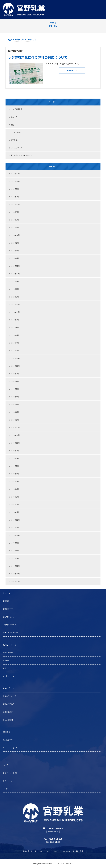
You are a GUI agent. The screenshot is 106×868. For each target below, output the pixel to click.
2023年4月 (15, 258)
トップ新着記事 (16, 109)
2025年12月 (15, 174)
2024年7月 (15, 220)
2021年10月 (15, 312)
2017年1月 (15, 558)
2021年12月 (15, 304)
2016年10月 (15, 581)
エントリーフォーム (10, 748)
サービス (7, 593)
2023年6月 (15, 251)
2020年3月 (15, 404)
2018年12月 (15, 520)
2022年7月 (15, 289)
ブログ (5, 789)
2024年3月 (15, 228)
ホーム (6, 765)
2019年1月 (15, 512)
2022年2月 (15, 297)
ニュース (14, 117)
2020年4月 (15, 397)
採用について (8, 740)
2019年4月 (15, 489)
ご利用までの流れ (9, 625)
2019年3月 (15, 497)
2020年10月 (15, 366)
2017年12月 (15, 535)
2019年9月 (15, 451)
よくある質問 (8, 720)
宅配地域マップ (9, 617)
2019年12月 (15, 428)
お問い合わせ (9, 688)
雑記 (12, 125)
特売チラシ (15, 140)
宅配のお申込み (9, 704)
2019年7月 (15, 466)
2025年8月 (15, 189)
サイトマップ (8, 781)
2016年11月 (15, 574)
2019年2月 (15, 504)
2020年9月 (15, 374)
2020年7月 (15, 389)
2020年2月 (15, 412)
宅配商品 (6, 601)
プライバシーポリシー (11, 773)
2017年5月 (15, 551)
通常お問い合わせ (9, 696)
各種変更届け (8, 712)
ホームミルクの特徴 (10, 633)
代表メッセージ (9, 653)
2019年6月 (15, 474)
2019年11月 (15, 435)
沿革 (4, 668)
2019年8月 (15, 458)
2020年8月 (15, 381)
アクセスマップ (8, 676)
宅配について (8, 609)
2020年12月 (15, 358)
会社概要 (6, 661)
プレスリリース (16, 148)
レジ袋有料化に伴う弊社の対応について (38, 57)
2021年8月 (15, 327)
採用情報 (7, 732)
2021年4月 (15, 343)
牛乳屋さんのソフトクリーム (21, 155)
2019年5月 (15, 481)
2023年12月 (15, 235)
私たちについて (10, 645)
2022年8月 (15, 281)
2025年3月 (15, 197)
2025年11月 (15, 181)
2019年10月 (15, 443)
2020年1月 (15, 420)
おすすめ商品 (16, 132)
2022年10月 (15, 274)
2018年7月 (15, 528)
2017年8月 (15, 543)
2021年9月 (15, 320)
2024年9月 (15, 212)
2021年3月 (15, 351)
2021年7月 (15, 335)
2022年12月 (15, 266)
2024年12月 (15, 204)
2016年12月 (15, 566)
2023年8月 (15, 243)
